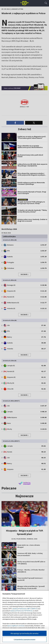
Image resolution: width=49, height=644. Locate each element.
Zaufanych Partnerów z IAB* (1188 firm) (25, 609)
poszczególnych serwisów (16, 626)
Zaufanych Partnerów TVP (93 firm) (21, 611)
